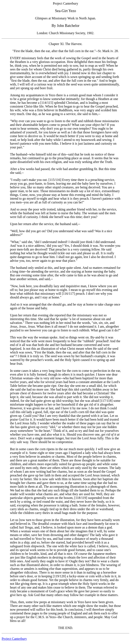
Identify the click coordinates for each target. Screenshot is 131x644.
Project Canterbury (14, 639)
